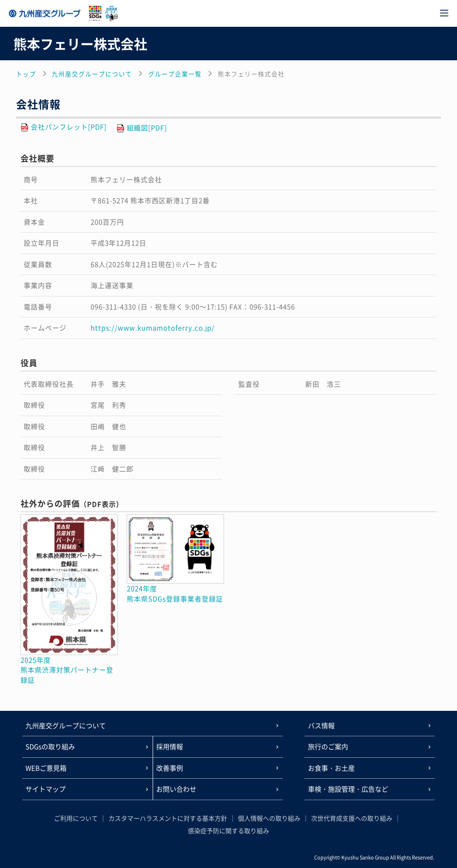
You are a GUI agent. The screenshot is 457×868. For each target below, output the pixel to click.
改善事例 (170, 768)
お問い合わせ (176, 789)
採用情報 (170, 747)
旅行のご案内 (328, 747)
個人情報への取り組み (269, 818)
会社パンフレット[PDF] (69, 127)
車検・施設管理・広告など (348, 789)
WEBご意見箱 (46, 768)
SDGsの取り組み (50, 747)
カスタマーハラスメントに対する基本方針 (168, 818)
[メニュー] (444, 13)
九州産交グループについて (66, 726)
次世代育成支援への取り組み (352, 818)
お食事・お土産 (331, 768)
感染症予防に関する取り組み (228, 830)
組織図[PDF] (147, 128)
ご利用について (76, 818)
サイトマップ (46, 789)
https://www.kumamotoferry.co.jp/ (153, 328)
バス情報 (321, 726)
